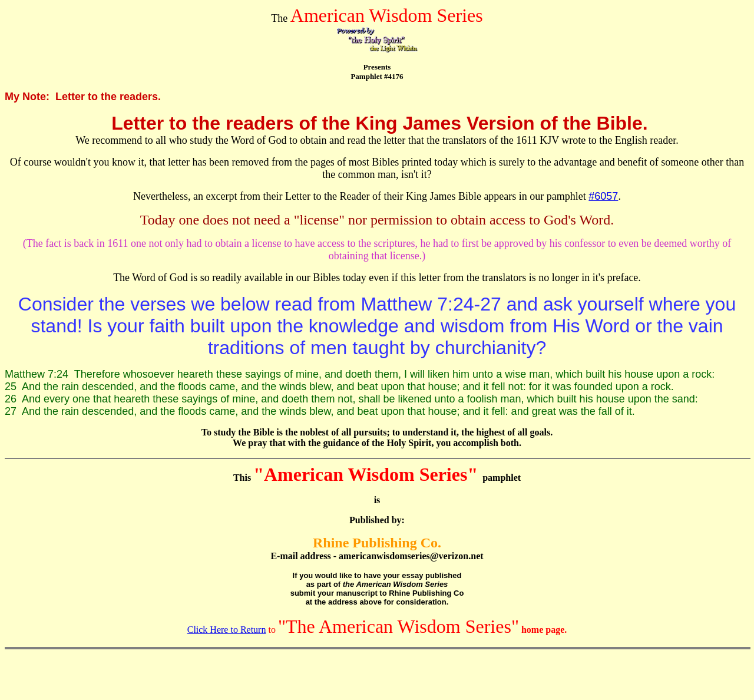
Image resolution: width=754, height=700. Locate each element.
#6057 (603, 196)
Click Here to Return (227, 630)
